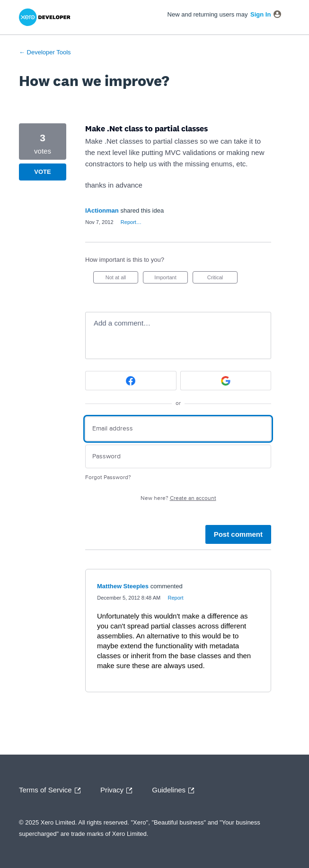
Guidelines (175, 791)
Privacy (119, 791)
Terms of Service (52, 791)
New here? (178, 498)
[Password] (178, 457)
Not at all (122, 279)
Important (171, 279)
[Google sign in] (226, 381)
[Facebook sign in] (131, 381)
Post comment (238, 534)
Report (175, 598)
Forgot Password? (108, 477)
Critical (222, 279)
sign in (260, 14)
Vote (42, 172)
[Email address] (178, 429)
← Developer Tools (45, 52)
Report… (131, 222)
